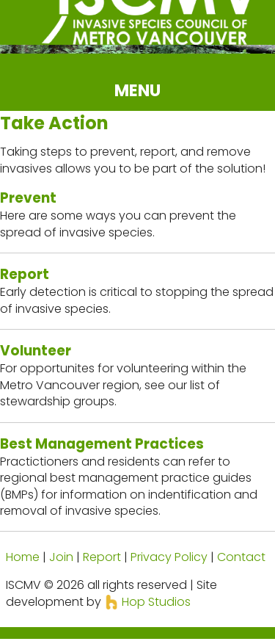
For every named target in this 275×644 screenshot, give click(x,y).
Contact (241, 557)
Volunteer (36, 351)
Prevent (28, 198)
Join (61, 557)
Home (23, 557)
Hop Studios (147, 602)
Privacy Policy (169, 557)
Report (25, 274)
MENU (137, 90)
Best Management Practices (102, 444)
